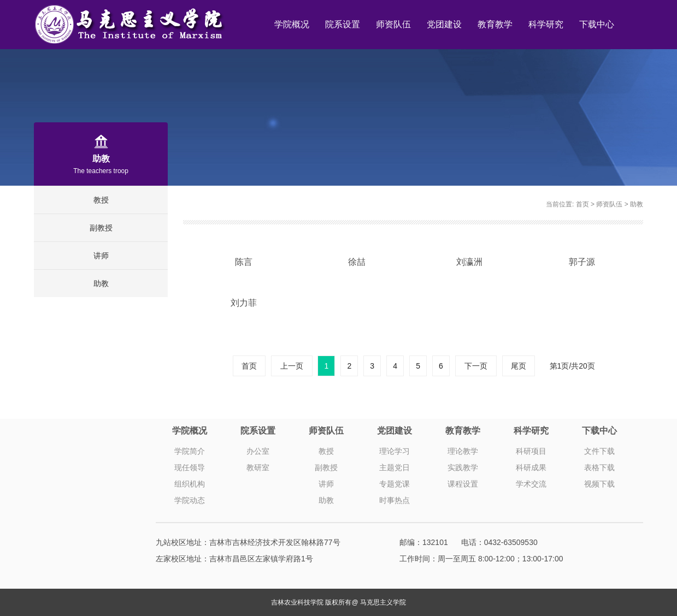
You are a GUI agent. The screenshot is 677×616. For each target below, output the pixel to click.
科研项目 (531, 451)
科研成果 (531, 467)
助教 (101, 283)
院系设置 (343, 24)
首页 (582, 204)
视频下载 (599, 484)
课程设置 (463, 484)
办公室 (258, 451)
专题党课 (395, 484)
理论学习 (395, 451)
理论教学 (463, 451)
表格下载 (599, 467)
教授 (101, 200)
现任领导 (190, 467)
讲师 (101, 256)
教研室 (258, 467)
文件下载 (599, 451)
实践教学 (463, 467)
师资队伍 (393, 24)
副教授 (101, 228)
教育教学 (495, 24)
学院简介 (190, 451)
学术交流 (531, 484)
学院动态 (190, 500)
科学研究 (546, 24)
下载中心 (597, 24)
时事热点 (395, 500)
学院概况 (292, 24)
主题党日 (395, 467)
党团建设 (444, 24)
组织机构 (190, 484)
